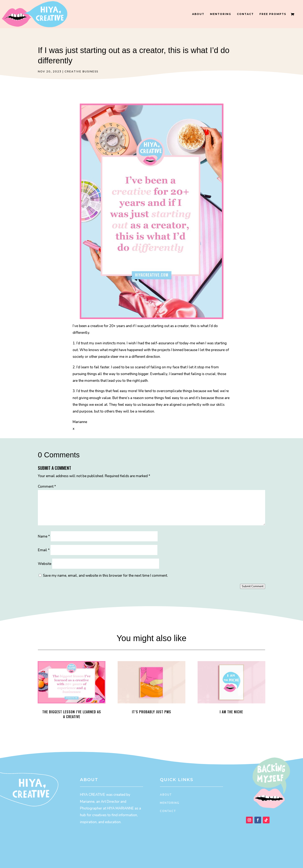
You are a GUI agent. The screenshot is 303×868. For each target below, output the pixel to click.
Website (45, 564)
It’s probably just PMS (151, 712)
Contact (245, 14)
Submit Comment (253, 586)
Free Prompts (273, 14)
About (198, 14)
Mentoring (221, 14)
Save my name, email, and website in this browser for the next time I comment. (105, 576)
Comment (47, 487)
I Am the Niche (231, 712)
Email (44, 550)
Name (44, 536)
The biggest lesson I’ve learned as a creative (72, 714)
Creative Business (81, 71)
